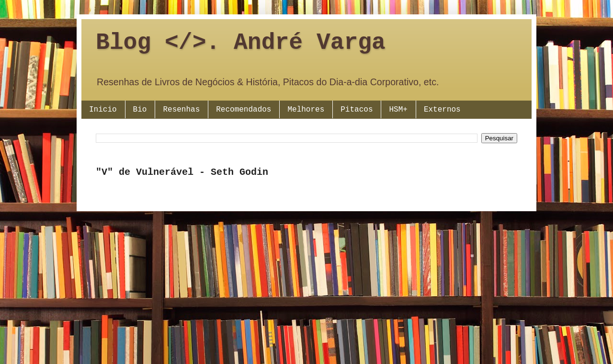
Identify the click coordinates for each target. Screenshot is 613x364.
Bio (140, 110)
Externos (442, 110)
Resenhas (181, 110)
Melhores (306, 110)
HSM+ (398, 110)
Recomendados (244, 110)
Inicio (103, 110)
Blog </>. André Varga (241, 43)
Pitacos (357, 110)
